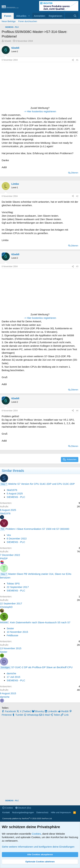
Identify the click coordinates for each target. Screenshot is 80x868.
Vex (9, 535)
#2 (77, 196)
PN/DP (4, 558)
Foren (8, 16)
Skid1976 (12, 490)
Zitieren (75, 173)
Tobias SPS (13, 584)
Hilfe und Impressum (61, 812)
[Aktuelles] (68, 16)
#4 (77, 411)
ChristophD (6, 607)
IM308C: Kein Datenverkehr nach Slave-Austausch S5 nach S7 (35, 622)
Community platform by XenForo (27, 818)
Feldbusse (12, 635)
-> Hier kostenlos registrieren (40, 111)
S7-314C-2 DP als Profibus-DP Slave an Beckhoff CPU (42, 667)
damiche (11, 673)
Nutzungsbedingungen (23, 812)
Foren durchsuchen (28, 21)
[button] (29, 16)
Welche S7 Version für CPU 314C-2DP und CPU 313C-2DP (41, 484)
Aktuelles (21, 16)
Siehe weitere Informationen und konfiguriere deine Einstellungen (38, 847)
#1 (77, 60)
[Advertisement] (23, 85)
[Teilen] (73, 60)
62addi (8, 41)
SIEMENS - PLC (16, 497)
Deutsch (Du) (23, 808)
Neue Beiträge (9, 21)
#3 (77, 266)
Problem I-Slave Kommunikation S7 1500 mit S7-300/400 (37, 529)
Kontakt (6, 812)
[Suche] (75, 16)
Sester (10, 628)
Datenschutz (42, 812)
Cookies (8, 808)
